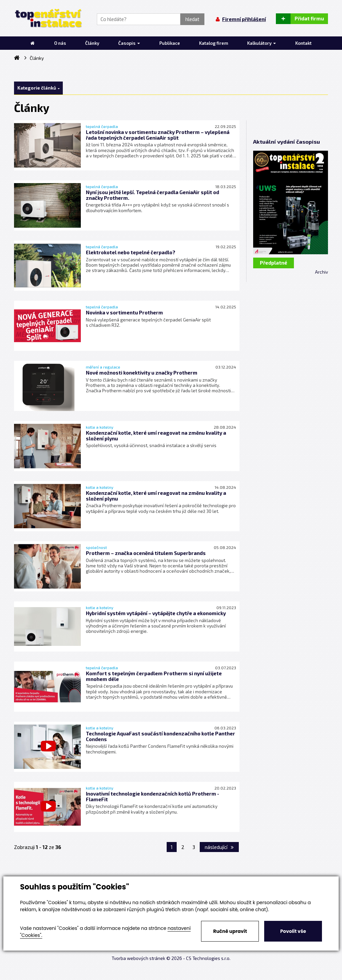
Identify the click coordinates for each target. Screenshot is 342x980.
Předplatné (274, 263)
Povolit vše (293, 931)
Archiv (321, 272)
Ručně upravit (230, 931)
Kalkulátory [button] (262, 43)
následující (219, 847)
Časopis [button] (129, 43)
